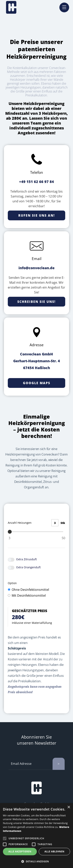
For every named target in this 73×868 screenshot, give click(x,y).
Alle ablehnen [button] (55, 851)
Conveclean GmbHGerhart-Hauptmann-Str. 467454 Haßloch (37, 361)
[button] (36, 861)
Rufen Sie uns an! (37, 215)
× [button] (69, 807)
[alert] (36, 836)
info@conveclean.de (36, 268)
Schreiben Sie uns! (36, 302)
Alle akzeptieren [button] (20, 851)
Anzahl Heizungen (20, 523)
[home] (11, 7)
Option (13, 583)
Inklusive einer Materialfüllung (32, 623)
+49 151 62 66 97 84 (36, 182)
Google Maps (37, 383)
